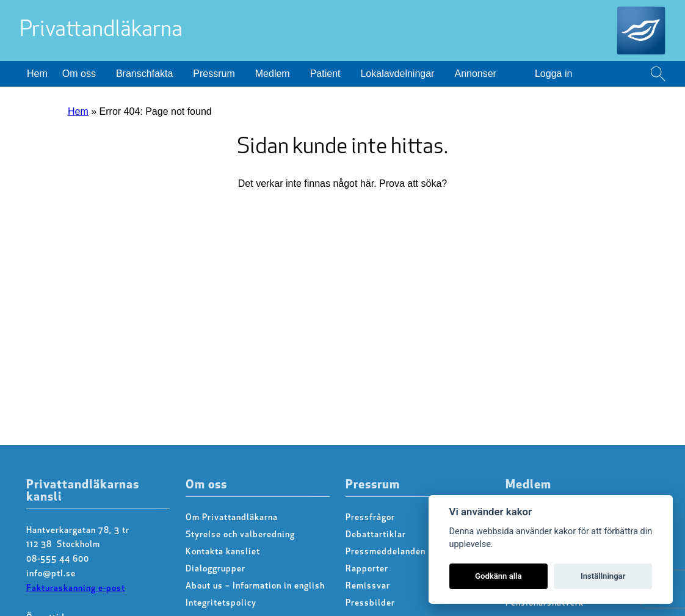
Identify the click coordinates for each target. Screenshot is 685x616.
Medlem (273, 74)
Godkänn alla (498, 576)
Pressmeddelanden (386, 552)
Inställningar (603, 576)
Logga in (553, 74)
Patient (325, 74)
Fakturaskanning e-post (76, 589)
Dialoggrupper (216, 569)
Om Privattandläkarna (232, 518)
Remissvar (368, 586)
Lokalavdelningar (397, 74)
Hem (37, 74)
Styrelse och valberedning (240, 535)
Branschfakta (144, 74)
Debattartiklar (376, 535)
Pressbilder (370, 603)
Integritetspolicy (221, 603)
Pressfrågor (370, 518)
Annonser (475, 74)
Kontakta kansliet (223, 552)
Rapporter (367, 569)
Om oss (79, 74)
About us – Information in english (255, 586)
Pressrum (214, 74)
